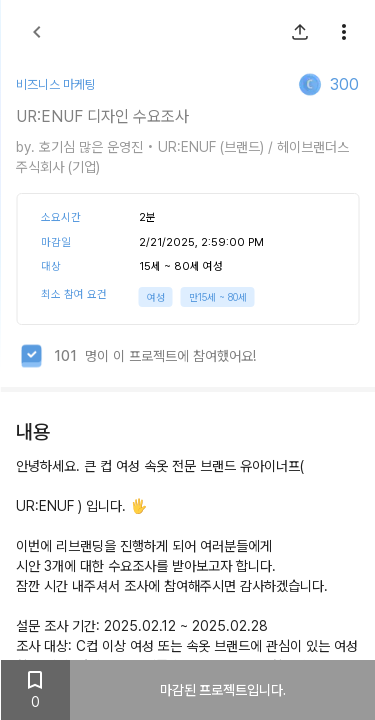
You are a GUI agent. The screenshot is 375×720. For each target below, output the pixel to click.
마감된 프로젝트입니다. (222, 690)
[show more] (343, 32)
